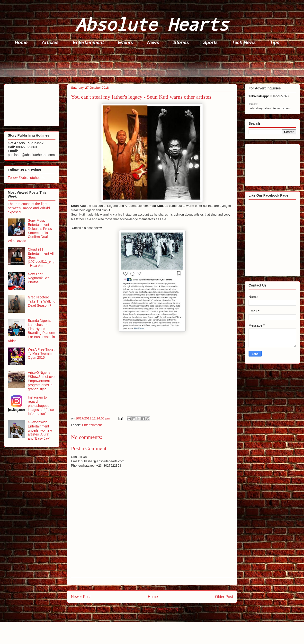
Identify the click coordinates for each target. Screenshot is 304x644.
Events (125, 42)
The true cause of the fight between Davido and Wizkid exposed (29, 208)
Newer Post (81, 597)
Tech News (244, 42)
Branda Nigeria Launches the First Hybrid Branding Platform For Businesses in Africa (31, 331)
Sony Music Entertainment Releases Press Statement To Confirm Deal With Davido (30, 231)
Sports (210, 42)
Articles (50, 42)
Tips (275, 42)
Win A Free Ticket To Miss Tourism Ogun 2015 (41, 354)
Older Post (224, 597)
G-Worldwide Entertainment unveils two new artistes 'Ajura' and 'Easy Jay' (40, 430)
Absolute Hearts (152, 24)
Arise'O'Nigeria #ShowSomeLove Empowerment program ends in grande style (41, 381)
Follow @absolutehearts (26, 178)
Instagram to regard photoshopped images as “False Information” (41, 405)
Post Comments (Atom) (162, 609)
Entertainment (88, 42)
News (153, 42)
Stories (181, 42)
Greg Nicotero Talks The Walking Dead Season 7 (42, 301)
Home (21, 42)
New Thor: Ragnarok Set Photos (38, 278)
